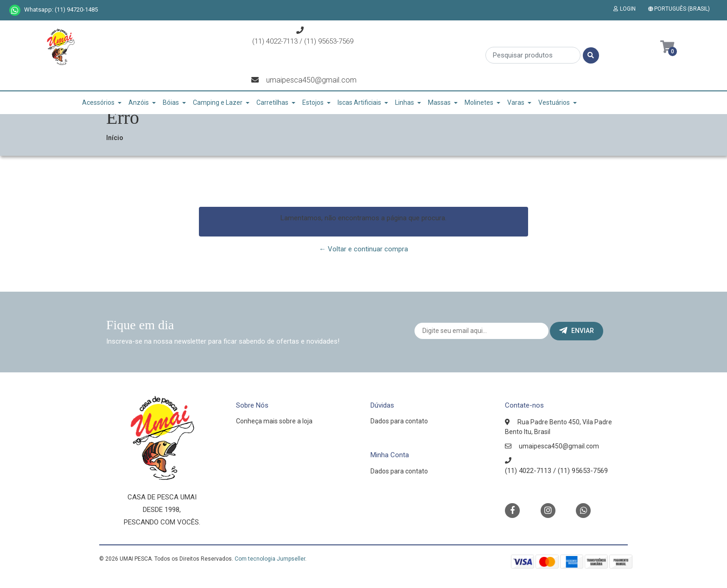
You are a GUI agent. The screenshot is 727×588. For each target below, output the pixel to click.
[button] (681, 9)
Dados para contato (399, 421)
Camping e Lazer (218, 102)
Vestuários (554, 102)
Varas (516, 102)
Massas (439, 102)
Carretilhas (272, 102)
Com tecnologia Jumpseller (270, 559)
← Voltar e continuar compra (363, 249)
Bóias (171, 102)
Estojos (313, 102)
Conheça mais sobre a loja (274, 421)
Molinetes (479, 102)
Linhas (405, 102)
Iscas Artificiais (359, 102)
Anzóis (139, 102)
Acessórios (98, 102)
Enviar (577, 331)
